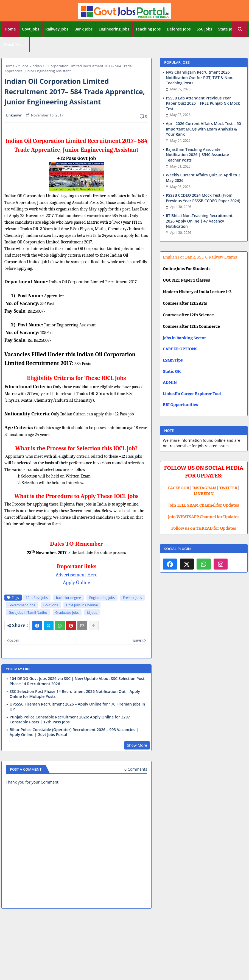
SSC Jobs (205, 29)
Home (10, 29)
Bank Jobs (83, 29)
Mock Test (13, 44)
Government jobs (22, 605)
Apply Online (76, 582)
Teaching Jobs (148, 29)
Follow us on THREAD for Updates (204, 528)
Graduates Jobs (67, 613)
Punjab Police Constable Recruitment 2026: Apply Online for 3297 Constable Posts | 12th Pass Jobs (70, 720)
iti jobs (23, 66)
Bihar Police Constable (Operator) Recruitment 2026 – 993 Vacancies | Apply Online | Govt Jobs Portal (74, 732)
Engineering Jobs (114, 29)
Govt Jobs (31, 29)
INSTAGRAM (205, 488)
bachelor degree (68, 598)
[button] (240, 29)
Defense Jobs (179, 29)
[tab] (10, 29)
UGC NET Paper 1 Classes (186, 280)
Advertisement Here (77, 575)
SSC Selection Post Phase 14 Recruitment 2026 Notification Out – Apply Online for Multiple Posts (75, 694)
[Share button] (94, 626)
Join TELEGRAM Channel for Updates (204, 505)
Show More (137, 745)
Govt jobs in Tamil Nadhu (28, 613)
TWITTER (228, 488)
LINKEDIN (204, 494)
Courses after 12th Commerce (191, 326)
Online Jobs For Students (187, 269)
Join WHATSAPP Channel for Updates (204, 517)
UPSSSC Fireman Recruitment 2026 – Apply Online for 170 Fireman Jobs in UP (77, 707)
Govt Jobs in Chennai (82, 605)
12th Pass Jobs (37, 598)
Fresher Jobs (132, 598)
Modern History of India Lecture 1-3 (197, 292)
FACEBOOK (179, 488)
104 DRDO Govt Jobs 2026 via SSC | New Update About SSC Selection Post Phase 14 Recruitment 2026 (77, 681)
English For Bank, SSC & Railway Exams (200, 257)
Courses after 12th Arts (185, 303)
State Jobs (227, 29)
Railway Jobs (57, 29)
